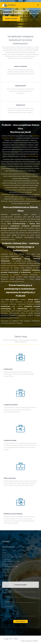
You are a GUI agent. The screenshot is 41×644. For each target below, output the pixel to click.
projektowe (36, 136)
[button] (3, 15)
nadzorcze (12, 138)
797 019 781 (8, 564)
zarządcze (5, 138)
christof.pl (35, 641)
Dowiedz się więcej (11, 19)
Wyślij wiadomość (20, 621)
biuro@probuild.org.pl (12, 566)
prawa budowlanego (32, 156)
